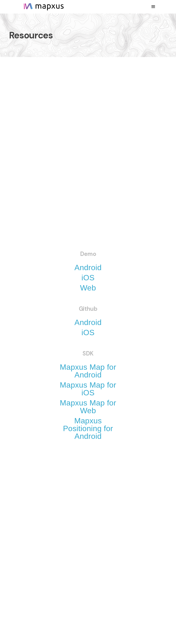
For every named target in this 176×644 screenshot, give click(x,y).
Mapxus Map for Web (88, 407)
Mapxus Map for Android (88, 371)
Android (88, 268)
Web (88, 288)
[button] (153, 7)
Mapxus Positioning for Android (88, 428)
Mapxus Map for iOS (88, 389)
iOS (88, 278)
